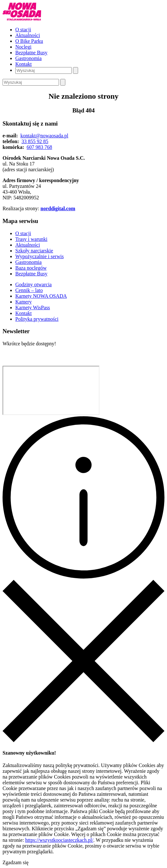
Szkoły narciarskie (34, 251)
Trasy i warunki (31, 239)
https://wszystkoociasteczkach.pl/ (59, 840)
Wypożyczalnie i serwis (40, 256)
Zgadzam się (15, 862)
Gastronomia (29, 58)
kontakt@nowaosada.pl (44, 136)
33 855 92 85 (35, 141)
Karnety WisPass (33, 307)
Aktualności (28, 35)
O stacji (23, 30)
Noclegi (23, 47)
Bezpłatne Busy (31, 53)
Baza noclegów (31, 268)
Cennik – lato (29, 290)
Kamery (24, 302)
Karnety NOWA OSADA (41, 296)
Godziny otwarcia (33, 284)
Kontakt (24, 64)
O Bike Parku (29, 41)
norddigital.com (58, 208)
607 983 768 (40, 147)
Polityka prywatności (37, 319)
